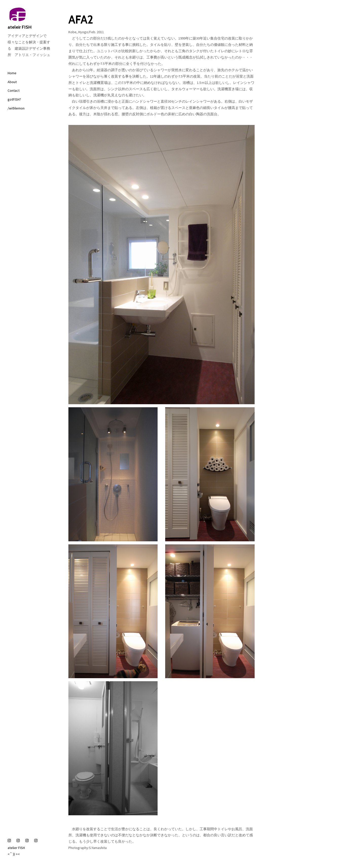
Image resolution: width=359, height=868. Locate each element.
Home (12, 73)
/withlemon (16, 108)
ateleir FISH (30, 19)
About (12, 82)
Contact (14, 90)
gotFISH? (14, 99)
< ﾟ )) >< (14, 854)
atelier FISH (16, 848)
